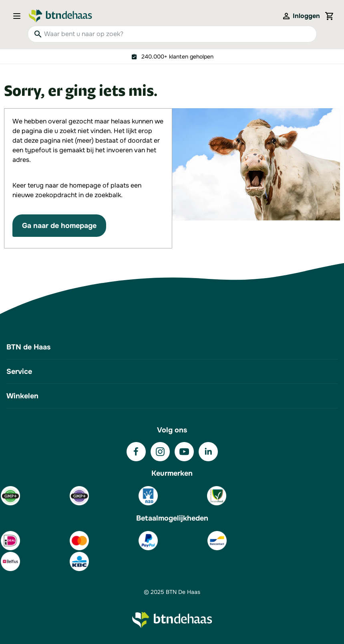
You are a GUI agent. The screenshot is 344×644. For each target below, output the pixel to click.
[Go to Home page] (60, 16)
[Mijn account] (301, 16)
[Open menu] (19, 16)
